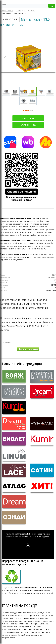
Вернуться (10, 19)
